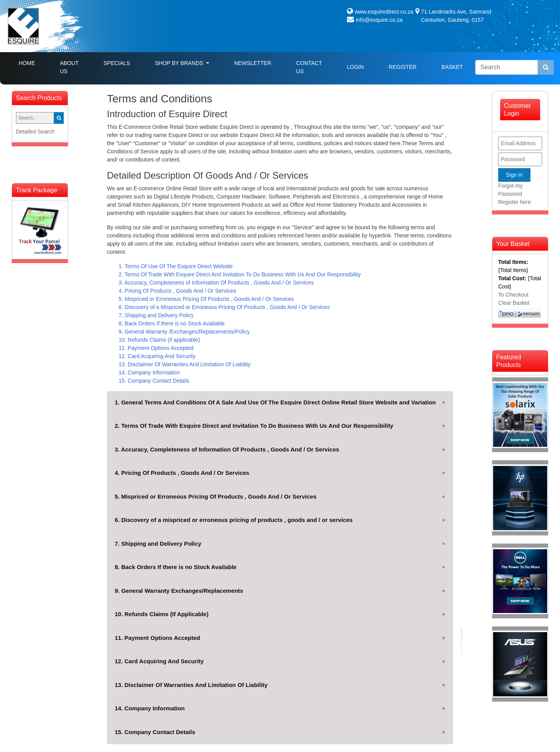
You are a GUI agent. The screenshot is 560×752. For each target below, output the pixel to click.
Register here (514, 202)
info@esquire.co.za (379, 20)
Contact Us (309, 67)
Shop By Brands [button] (180, 63)
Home (33, 62)
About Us (69, 67)
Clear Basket (514, 303)
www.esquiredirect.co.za (384, 12)
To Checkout (513, 295)
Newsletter (253, 63)
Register (403, 67)
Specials (117, 63)
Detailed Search (35, 132)
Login (355, 67)
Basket (452, 67)
